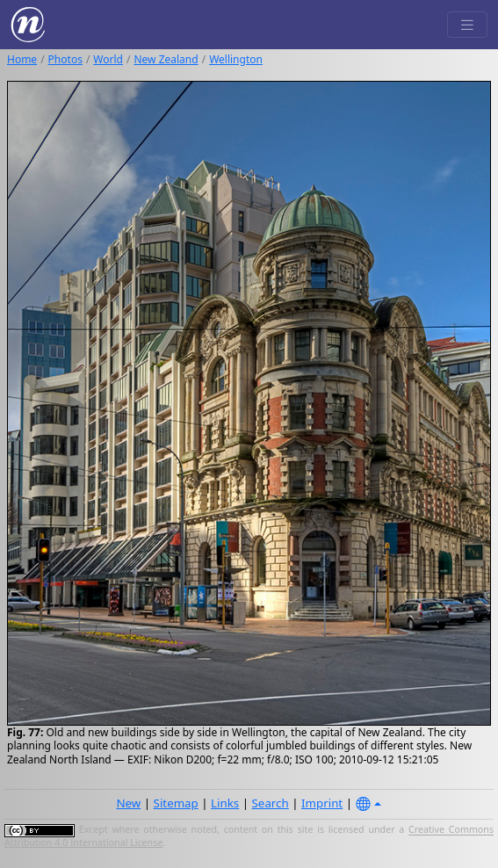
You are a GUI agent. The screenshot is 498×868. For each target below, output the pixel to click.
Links (225, 803)
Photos (65, 59)
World (108, 59)
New (128, 803)
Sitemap (176, 803)
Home (22, 59)
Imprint (322, 803)
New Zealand (166, 59)
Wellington (236, 59)
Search (271, 803)
